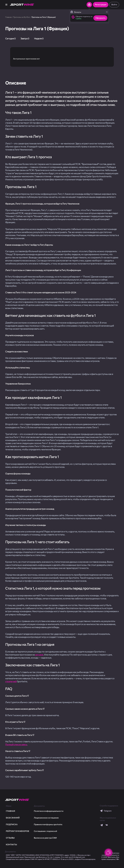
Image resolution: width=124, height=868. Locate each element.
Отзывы (10, 838)
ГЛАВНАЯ (10, 811)
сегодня (39, 655)
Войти (114, 4)
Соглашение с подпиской (45, 831)
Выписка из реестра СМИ (45, 838)
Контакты (11, 844)
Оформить (100, 18)
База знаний (13, 818)
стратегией (11, 681)
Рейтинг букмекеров (17, 831)
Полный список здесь (16, 745)
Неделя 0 (39, 38)
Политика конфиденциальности (49, 811)
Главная (8, 17)
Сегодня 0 (10, 38)
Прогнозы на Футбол (21, 17)
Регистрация (101, 4)
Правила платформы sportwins (48, 824)
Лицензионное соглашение (46, 818)
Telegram (106, 811)
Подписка (12, 824)
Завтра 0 (25, 38)
